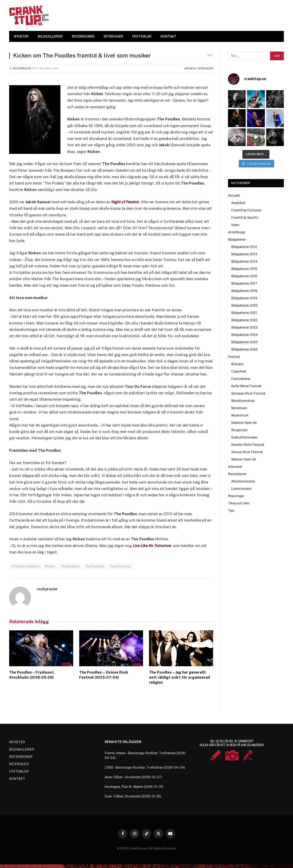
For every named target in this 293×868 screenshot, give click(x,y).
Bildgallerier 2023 (244, 327)
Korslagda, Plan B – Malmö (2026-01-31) (134, 786)
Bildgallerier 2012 (244, 247)
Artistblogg (237, 232)
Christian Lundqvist (25, 566)
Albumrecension (243, 481)
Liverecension (241, 489)
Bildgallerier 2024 (245, 335)
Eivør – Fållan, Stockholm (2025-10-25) (133, 796)
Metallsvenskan (243, 401)
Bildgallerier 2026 (244, 349)
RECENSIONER (83, 36)
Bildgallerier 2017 (244, 283)
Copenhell (239, 371)
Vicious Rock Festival (247, 452)
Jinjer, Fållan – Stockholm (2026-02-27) (133, 777)
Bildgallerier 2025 (244, 342)
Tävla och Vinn (239, 503)
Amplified (238, 203)
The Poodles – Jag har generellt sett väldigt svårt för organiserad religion (179, 677)
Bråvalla (237, 364)
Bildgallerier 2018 (244, 291)
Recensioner (237, 474)
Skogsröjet (239, 430)
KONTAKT (168, 36)
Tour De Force (120, 566)
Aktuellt (190, 68)
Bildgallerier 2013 (244, 254)
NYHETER (21, 36)
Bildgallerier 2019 (244, 298)
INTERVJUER (113, 36)
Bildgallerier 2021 (244, 313)
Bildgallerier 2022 (244, 320)
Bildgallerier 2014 (244, 261)
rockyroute (22, 68)
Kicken (50, 566)
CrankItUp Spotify (245, 218)
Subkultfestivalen (244, 437)
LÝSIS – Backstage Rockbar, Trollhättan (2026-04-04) (145, 767)
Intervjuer (206, 68)
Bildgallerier (237, 239)
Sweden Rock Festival (248, 445)
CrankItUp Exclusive (246, 210)
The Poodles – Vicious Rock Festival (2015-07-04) (104, 675)
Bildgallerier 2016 (244, 276)
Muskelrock (240, 415)
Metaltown (239, 408)
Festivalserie (241, 379)
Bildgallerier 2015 (244, 269)
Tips (231, 511)
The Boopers (70, 566)
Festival (234, 357)
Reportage (236, 496)
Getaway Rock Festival (248, 393)
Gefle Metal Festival (246, 386)
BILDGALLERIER (50, 36)
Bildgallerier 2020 (244, 305)
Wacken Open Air (244, 459)
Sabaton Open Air (244, 423)
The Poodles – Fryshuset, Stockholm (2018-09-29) (32, 675)
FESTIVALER (142, 36)
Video (235, 225)
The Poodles (95, 566)
